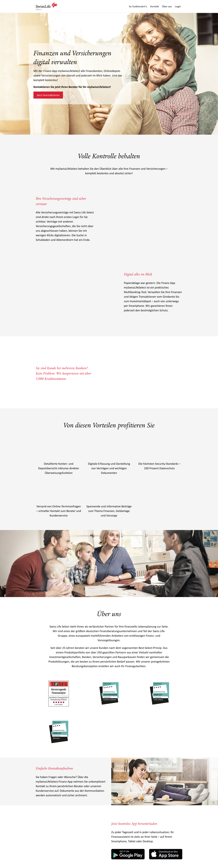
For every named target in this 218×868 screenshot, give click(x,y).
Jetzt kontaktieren (48, 95)
